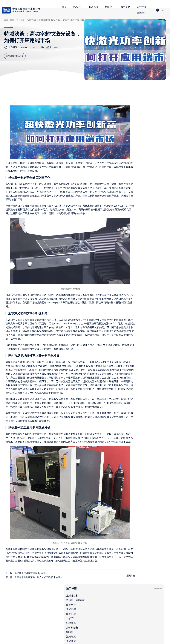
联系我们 (142, 13)
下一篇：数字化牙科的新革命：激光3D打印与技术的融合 (36, 589)
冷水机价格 (124, 158)
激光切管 (123, 172)
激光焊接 (123, 140)
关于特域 (142, 7)
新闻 (11, 32)
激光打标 (123, 144)
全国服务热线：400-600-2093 (27, 12)
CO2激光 (123, 154)
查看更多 (156, 198)
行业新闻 (20, 32)
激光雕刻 (123, 167)
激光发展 (123, 185)
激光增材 (123, 176)
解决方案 (94, 7)
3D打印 (122, 149)
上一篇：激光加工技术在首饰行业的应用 (28, 584)
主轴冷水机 (124, 126)
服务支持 (126, 7)
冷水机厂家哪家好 (128, 131)
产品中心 (78, 7)
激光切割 (123, 135)
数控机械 (123, 181)
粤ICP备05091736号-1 (67, 637)
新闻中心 (110, 7)
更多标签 (156, 119)
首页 (65, 7)
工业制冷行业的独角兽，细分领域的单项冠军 (149, 225)
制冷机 (122, 163)
